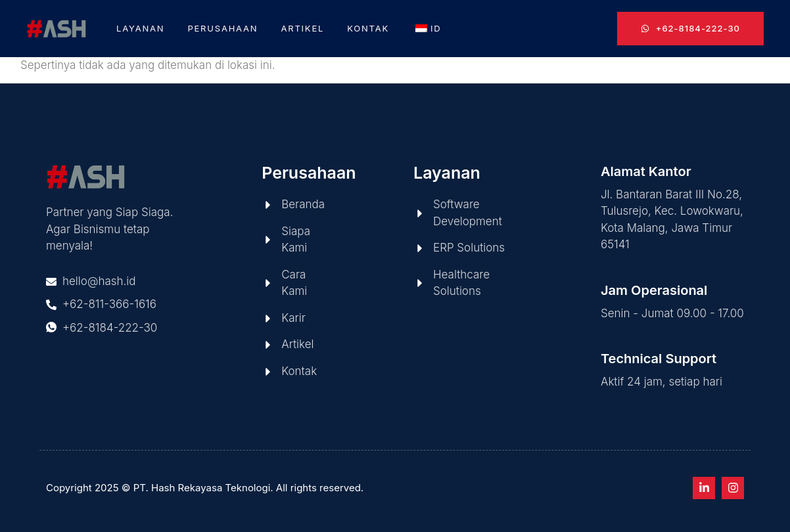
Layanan (140, 28)
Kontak (368, 28)
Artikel (302, 28)
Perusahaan (222, 28)
